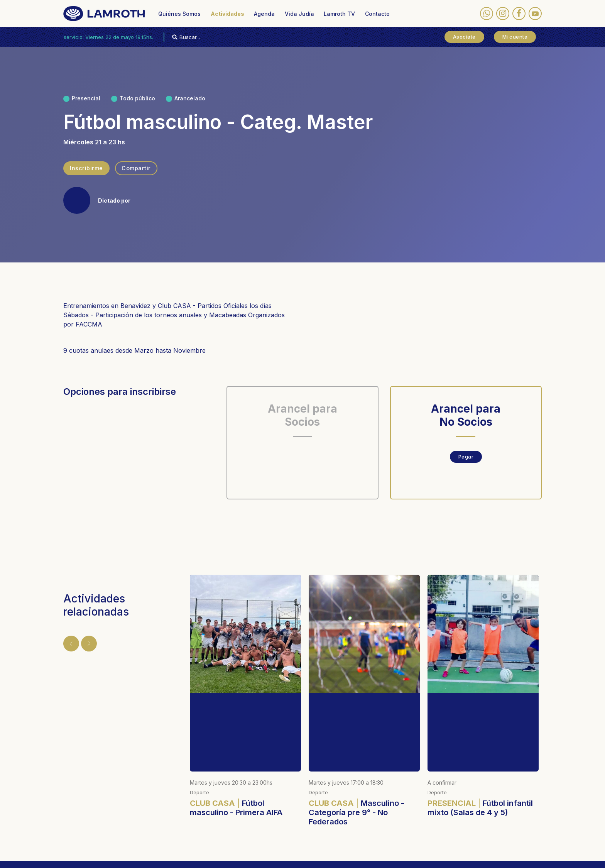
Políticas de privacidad (183, 857)
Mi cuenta (515, 37)
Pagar (466, 457)
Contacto (377, 14)
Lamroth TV (339, 14)
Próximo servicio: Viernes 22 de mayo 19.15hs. (108, 37)
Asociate (464, 37)
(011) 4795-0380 (270, 815)
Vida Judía (299, 14)
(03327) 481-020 (364, 822)
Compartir (136, 168)
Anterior (68, 640)
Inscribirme (86, 168)
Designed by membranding (282, 857)
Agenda (264, 14)
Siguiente (83, 640)
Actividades (227, 14)
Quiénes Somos (179, 14)
